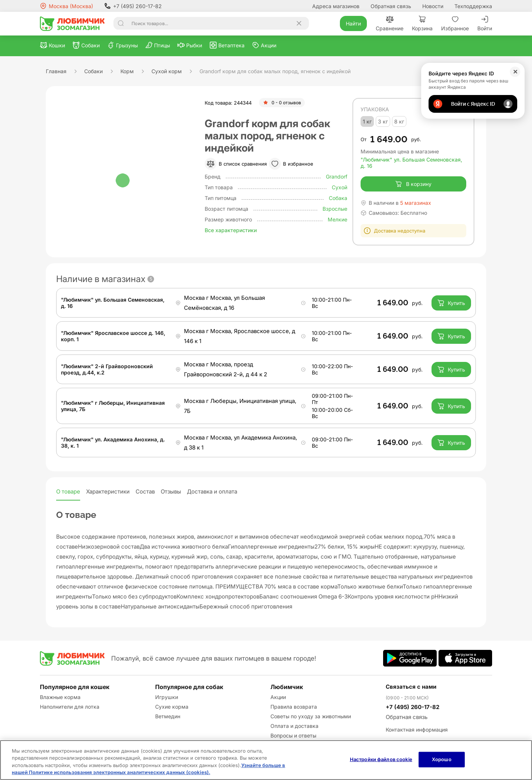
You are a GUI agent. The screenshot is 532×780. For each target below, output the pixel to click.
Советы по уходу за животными (311, 716)
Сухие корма (172, 707)
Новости (433, 6)
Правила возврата (294, 707)
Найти (353, 23)
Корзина (422, 23)
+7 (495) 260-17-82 (133, 6)
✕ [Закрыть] (515, 72)
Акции (278, 697)
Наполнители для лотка (70, 707)
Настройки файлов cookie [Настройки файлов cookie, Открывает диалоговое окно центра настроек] (381, 759)
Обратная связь (391, 6)
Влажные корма (60, 697)
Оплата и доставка (294, 726)
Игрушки (167, 697)
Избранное (455, 23)
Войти (485, 23)
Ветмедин (168, 716)
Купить (451, 303)
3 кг (383, 121)
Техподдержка (473, 6)
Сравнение (390, 23)
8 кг (399, 121)
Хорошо (442, 759)
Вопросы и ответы (293, 735)
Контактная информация (417, 730)
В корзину (413, 184)
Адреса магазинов (336, 6)
